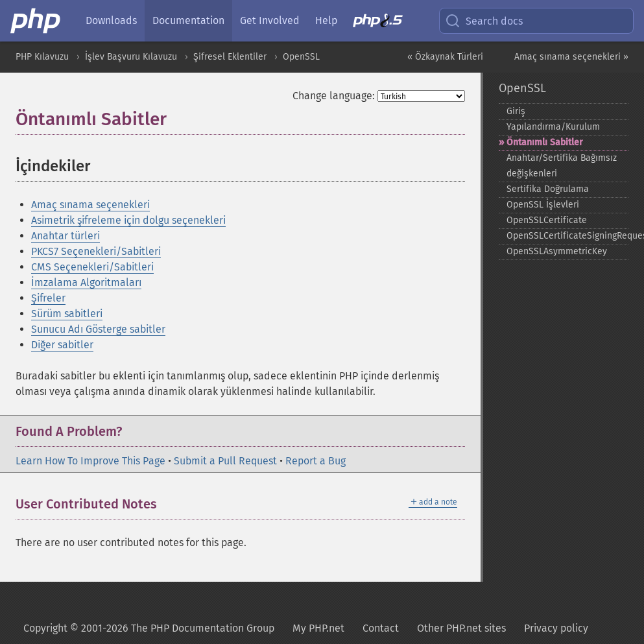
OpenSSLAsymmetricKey (557, 251)
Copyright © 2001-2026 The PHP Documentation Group (149, 628)
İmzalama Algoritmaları (86, 282)
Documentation (188, 20)
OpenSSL (301, 57)
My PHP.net (318, 628)
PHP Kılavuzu (42, 57)
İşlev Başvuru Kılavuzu (131, 57)
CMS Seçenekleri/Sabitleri (92, 267)
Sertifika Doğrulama (548, 189)
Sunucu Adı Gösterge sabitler (98, 329)
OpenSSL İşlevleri (543, 205)
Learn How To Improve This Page (90, 461)
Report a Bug (316, 461)
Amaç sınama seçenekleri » (571, 57)
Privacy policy (556, 628)
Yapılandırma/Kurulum (553, 127)
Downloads (111, 20)
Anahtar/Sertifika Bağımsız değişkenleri (562, 166)
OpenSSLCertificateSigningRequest (567, 236)
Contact (381, 628)
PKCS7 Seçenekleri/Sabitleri (96, 251)
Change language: (334, 96)
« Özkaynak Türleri (445, 57)
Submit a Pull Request (225, 461)
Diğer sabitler (62, 345)
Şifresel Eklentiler (230, 57)
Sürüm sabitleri (67, 314)
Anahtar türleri (66, 236)
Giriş (516, 111)
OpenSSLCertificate (547, 220)
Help (326, 20)
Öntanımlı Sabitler (545, 142)
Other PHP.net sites (461, 628)
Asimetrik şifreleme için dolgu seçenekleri (128, 220)
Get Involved (270, 20)
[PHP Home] (36, 21)
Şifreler (48, 298)
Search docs (484, 21)
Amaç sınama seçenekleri (90, 205)
